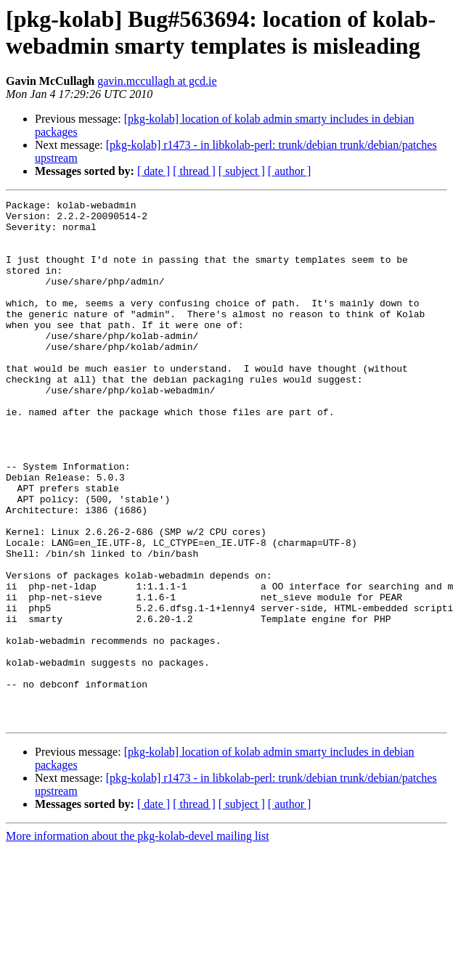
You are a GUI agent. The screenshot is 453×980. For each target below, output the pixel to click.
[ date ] (154, 171)
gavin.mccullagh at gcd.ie (157, 81)
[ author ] (290, 171)
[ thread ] (194, 171)
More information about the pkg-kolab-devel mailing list (138, 940)
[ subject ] (242, 171)
